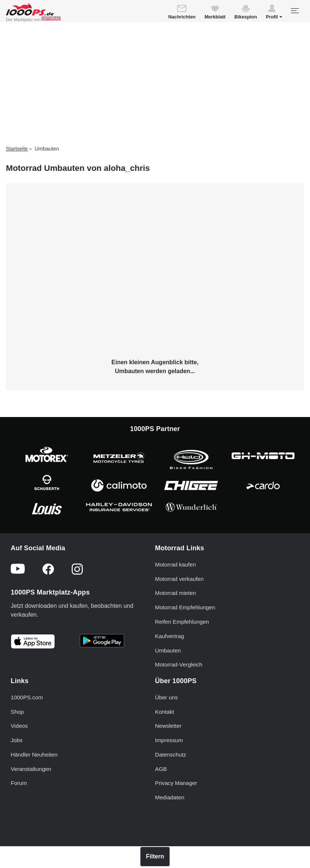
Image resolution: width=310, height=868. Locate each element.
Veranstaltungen (31, 769)
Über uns (167, 697)
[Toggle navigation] (294, 11)
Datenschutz (171, 755)
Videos (19, 726)
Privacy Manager (176, 783)
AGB (161, 769)
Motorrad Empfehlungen (185, 607)
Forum (19, 783)
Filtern (155, 856)
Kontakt (165, 712)
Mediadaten (170, 797)
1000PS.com (27, 697)
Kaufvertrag (170, 636)
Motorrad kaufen (176, 564)
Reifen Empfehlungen (182, 622)
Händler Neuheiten (34, 755)
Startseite (17, 149)
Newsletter (168, 726)
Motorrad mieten (176, 593)
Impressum (169, 740)
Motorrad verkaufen (180, 579)
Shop (17, 712)
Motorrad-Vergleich (179, 664)
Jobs (17, 740)
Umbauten (168, 650)
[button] (274, 13)
